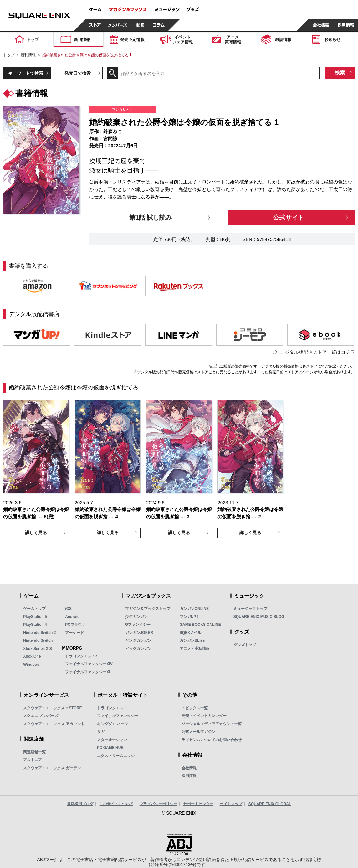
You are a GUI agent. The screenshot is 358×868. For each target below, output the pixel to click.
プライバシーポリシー (158, 804)
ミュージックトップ (250, 609)
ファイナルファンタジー (118, 716)
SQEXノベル (190, 633)
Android (72, 617)
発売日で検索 (78, 73)
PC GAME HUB (110, 748)
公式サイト (289, 218)
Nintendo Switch (38, 640)
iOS (68, 609)
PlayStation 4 (35, 625)
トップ (9, 55)
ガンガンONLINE (194, 609)
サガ (101, 732)
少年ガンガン (136, 617)
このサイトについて (116, 804)
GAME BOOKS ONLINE (200, 625)
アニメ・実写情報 (195, 649)
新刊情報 (28, 55)
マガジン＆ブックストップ (148, 609)
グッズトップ (245, 645)
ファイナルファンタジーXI (87, 672)
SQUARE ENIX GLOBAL (270, 804)
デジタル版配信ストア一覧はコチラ (317, 352)
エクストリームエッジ (116, 756)
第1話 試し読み (151, 218)
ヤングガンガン (138, 640)
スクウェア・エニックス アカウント (54, 724)
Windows (31, 665)
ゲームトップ (34, 609)
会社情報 (189, 768)
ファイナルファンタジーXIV (89, 664)
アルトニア (33, 760)
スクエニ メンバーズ (41, 716)
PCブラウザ (75, 625)
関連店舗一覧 (34, 752)
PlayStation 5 (35, 617)
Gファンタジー (138, 625)
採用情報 (189, 776)
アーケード (74, 633)
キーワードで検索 (26, 73)
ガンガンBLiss (192, 640)
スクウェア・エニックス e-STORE (52, 708)
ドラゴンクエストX (81, 656)
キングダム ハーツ (113, 724)
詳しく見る (36, 533)
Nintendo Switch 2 (39, 633)
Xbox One (32, 656)
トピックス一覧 (195, 708)
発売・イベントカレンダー (204, 716)
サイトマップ (231, 804)
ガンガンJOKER (139, 633)
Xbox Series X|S (37, 649)
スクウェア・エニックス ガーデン (52, 768)
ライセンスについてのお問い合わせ (212, 740)
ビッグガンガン (138, 649)
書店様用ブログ (80, 804)
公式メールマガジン (198, 732)
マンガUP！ (190, 617)
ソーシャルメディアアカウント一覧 (212, 724)
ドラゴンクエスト (112, 708)
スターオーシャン (112, 740)
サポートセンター (198, 804)
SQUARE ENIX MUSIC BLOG (259, 617)
